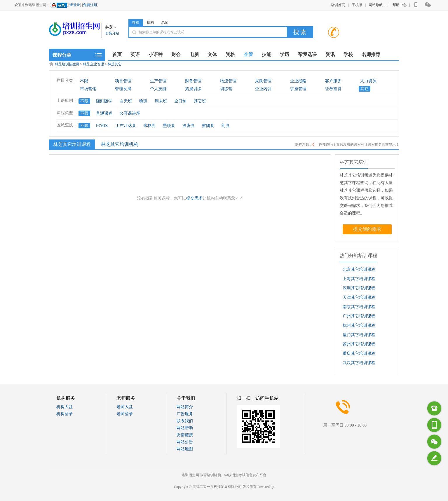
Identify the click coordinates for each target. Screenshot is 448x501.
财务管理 (193, 81)
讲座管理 (298, 89)
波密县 (189, 126)
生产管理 (158, 81)
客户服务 (333, 81)
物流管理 (228, 81)
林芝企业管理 (93, 64)
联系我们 (185, 421)
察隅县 (208, 126)
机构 (150, 22)
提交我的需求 (367, 229)
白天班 (126, 101)
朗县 (226, 126)
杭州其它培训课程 (359, 325)
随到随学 (104, 101)
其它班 (200, 101)
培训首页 (338, 5)
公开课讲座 (130, 113)
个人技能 (158, 89)
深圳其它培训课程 (359, 288)
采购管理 (263, 81)
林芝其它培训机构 (120, 144)
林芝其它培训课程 (71, 144)
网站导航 (377, 5)
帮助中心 (400, 5)
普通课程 (104, 113)
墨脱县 (169, 126)
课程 (136, 23)
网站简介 (185, 407)
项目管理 (123, 81)
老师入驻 (125, 407)
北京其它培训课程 (359, 269)
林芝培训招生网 (67, 64)
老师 (165, 22)
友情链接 (185, 435)
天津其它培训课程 (359, 297)
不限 (84, 81)
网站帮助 (185, 428)
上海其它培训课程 (359, 279)
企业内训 (263, 89)
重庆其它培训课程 (359, 354)
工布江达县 (126, 126)
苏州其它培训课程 (359, 344)
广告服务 (185, 414)
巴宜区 (102, 126)
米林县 (149, 126)
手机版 (357, 5)
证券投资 (333, 89)
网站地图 (185, 449)
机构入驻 (65, 407)
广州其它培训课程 (359, 316)
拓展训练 (193, 89)
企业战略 (298, 81)
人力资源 (368, 81)
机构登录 (65, 414)
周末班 (161, 101)
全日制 (180, 101)
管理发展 (123, 89)
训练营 (226, 89)
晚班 (143, 101)
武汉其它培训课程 (359, 363)
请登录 (75, 5)
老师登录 (125, 414)
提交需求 (194, 198)
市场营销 (88, 89)
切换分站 (112, 33)
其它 (365, 89)
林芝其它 (115, 64)
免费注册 (90, 5)
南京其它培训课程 (359, 307)
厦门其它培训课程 (359, 335)
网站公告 (185, 442)
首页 (117, 54)
